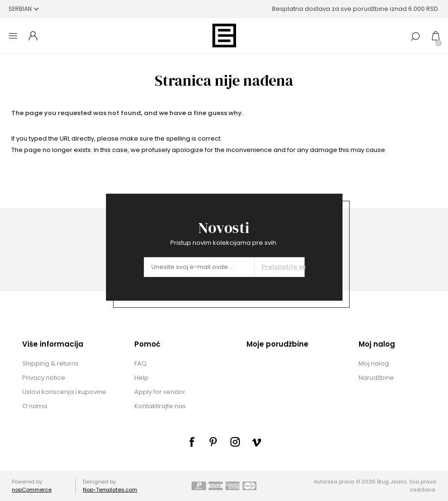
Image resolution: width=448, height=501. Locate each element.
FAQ (141, 363)
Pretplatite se (283, 267)
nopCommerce (32, 490)
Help (141, 378)
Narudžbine (376, 378)
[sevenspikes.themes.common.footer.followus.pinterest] (213, 442)
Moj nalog (374, 363)
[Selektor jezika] (24, 9)
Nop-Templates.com (110, 490)
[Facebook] (192, 442)
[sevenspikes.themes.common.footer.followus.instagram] (235, 442)
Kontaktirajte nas (160, 406)
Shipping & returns (50, 363)
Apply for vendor (160, 392)
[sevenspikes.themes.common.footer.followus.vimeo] (257, 442)
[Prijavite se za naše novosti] (199, 267)
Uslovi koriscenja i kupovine (64, 392)
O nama (35, 406)
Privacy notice (44, 378)
